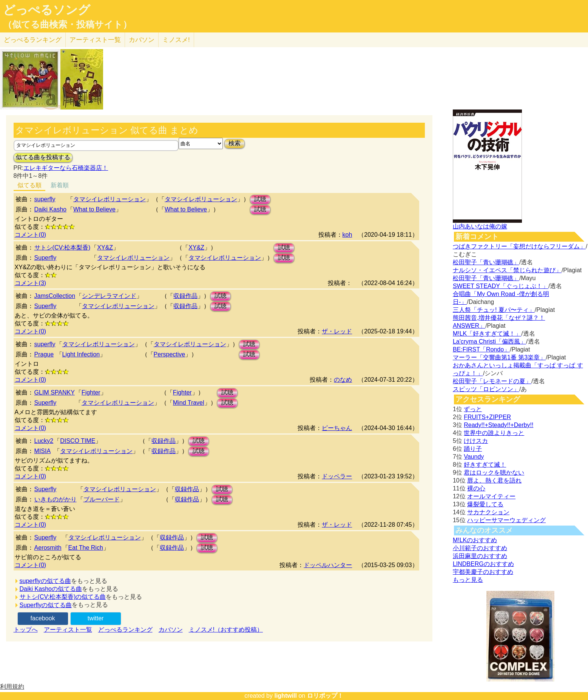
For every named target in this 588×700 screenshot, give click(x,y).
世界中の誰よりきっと (494, 433)
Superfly (46, 258)
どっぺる (33, 40)
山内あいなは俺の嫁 (480, 226)
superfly (45, 199)
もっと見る (468, 580)
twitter (96, 618)
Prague (44, 354)
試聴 (260, 199)
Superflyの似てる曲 (46, 605)
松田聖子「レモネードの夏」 (492, 381)
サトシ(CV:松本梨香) (63, 247)
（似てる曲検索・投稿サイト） (67, 25)
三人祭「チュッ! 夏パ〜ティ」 (494, 310)
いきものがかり (56, 499)
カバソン (142, 40)
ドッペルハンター (328, 565)
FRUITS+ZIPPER (487, 417)
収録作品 (185, 296)
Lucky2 (44, 441)
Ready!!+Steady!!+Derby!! (498, 425)
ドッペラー (337, 476)
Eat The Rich (86, 548)
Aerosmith (48, 548)
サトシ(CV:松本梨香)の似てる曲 (63, 597)
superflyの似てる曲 (45, 581)
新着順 (60, 185)
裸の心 (476, 488)
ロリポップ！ (325, 696)
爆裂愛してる (485, 504)
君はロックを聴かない (494, 473)
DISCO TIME (78, 441)
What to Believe (94, 209)
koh (347, 235)
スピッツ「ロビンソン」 (486, 389)
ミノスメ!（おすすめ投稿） (226, 630)
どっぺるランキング (125, 630)
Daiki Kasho (50, 209)
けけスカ (476, 441)
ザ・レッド (337, 331)
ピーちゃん (337, 428)
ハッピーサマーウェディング (506, 520)
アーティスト (95, 40)
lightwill (286, 696)
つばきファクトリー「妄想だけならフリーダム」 (519, 246)
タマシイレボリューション (110, 199)
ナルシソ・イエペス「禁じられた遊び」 (507, 270)
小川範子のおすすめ (480, 548)
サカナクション (488, 512)
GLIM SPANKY (55, 392)
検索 (235, 143)
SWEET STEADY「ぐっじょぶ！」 (501, 286)
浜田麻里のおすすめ (480, 556)
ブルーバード (102, 499)
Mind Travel (189, 403)
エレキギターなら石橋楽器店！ (66, 168)
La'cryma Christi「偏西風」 (489, 342)
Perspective (170, 354)
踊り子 (473, 449)
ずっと (473, 409)
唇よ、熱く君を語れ (494, 480)
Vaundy (474, 457)
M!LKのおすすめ (475, 540)
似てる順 (29, 185)
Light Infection (81, 354)
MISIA (43, 451)
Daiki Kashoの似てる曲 (51, 589)
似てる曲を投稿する (43, 157)
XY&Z (105, 247)
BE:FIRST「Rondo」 (481, 349)
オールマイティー (491, 496)
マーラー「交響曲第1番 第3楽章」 (499, 357)
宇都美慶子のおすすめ (483, 572)
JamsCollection (55, 296)
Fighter (91, 392)
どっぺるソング (47, 10)
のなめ (343, 380)
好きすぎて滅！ (485, 465)
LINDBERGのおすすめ (483, 564)
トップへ (26, 630)
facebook (43, 618)
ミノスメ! (176, 40)
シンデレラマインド (109, 296)
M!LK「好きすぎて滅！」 (487, 334)
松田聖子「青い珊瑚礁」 (486, 262)
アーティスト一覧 (68, 630)
